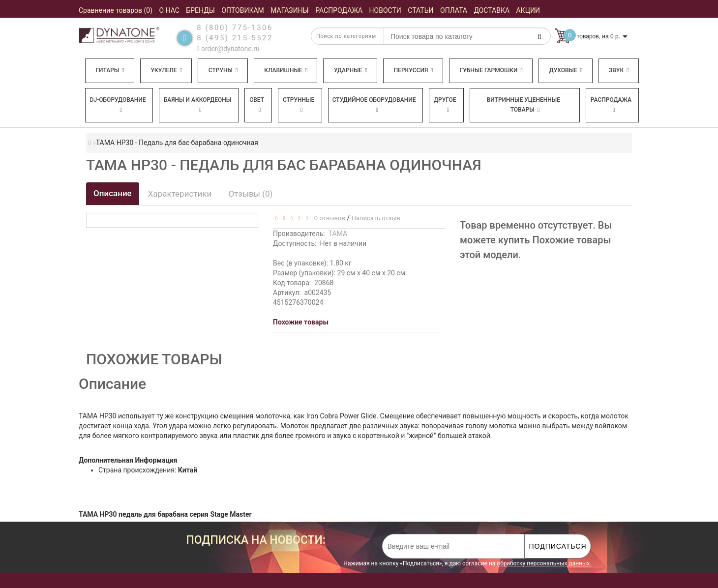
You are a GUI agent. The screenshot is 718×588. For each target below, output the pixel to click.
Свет (257, 104)
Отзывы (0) (250, 194)
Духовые (566, 70)
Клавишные (286, 70)
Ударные (351, 70)
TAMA (338, 234)
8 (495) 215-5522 (235, 38)
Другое (445, 104)
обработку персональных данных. (544, 563)
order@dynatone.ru (228, 49)
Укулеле (166, 70)
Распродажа (611, 104)
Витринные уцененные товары (524, 105)
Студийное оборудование (374, 104)
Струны (223, 70)
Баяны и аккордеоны (198, 104)
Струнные (299, 104)
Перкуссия (414, 70)
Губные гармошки (491, 70)
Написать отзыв (376, 218)
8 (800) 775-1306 (235, 28)
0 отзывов (328, 218)
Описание (113, 193)
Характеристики (180, 194)
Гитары (110, 70)
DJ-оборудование (118, 104)
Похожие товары (301, 322)
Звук (619, 70)
